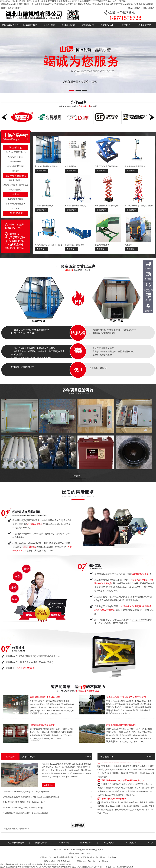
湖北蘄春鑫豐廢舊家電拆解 (42, 725)
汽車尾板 (16, 208)
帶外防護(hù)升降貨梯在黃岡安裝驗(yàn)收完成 (121, 763)
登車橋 (16, 194)
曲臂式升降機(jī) (14, 8)
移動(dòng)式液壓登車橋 (16, 204)
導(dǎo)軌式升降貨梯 (101, 4)
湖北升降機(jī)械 (64, 861)
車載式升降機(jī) (16, 190)
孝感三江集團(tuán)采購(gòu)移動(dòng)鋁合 (126, 697)
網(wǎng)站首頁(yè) (11, 25)
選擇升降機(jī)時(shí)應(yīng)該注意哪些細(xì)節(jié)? (123, 781)
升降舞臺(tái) (16, 162)
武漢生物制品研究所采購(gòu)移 (121, 725)
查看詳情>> (41, 171)
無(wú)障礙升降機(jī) (16, 166)
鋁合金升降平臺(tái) (118, 4)
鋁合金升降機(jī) (16, 180)
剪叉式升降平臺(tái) (16, 157)
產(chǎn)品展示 (68, 25)
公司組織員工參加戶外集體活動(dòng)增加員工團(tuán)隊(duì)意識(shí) (31, 797)
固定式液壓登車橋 (16, 199)
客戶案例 (126, 25)
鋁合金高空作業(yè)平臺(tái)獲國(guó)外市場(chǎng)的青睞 (26, 792)
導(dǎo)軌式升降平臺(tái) (16, 152)
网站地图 (130, 867)
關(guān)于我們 (134, 8)
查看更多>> (78, 476)
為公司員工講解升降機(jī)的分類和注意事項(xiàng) (23, 808)
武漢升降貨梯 (24, 829)
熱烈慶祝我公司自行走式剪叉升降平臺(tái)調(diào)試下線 (25, 813)
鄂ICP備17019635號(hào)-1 (99, 861)
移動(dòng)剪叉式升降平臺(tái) (16, 185)
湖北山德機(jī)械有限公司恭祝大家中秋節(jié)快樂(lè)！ (25, 802)
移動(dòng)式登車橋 (134, 4)
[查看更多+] (35, 713)
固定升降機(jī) (16, 147)
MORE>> (88, 757)
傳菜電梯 (16, 171)
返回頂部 (148, 311)
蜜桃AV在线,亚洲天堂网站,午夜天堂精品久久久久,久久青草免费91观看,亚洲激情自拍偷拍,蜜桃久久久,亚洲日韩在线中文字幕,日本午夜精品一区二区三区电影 (63, 1)
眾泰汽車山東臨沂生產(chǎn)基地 (45, 697)
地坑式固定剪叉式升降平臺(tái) (114, 799)
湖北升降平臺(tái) (11, 829)
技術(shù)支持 (88, 25)
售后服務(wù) (107, 25)
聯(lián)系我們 (148, 8)
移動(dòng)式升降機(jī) (68, 4)
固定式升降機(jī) (85, 4)
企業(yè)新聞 (49, 25)
